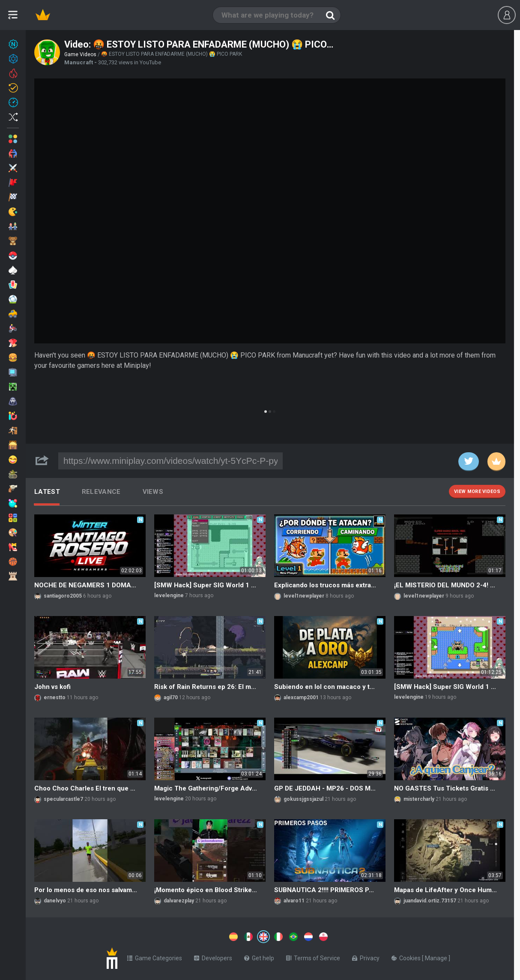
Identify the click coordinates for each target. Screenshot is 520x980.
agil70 (171, 697)
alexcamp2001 (301, 697)
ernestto (55, 697)
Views (153, 492)
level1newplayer (304, 596)
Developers (213, 956)
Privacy (366, 956)
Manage (437, 956)
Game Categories (155, 956)
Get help (259, 956)
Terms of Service (313, 956)
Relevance (101, 492)
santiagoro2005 (63, 596)
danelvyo (55, 901)
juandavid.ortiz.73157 (430, 901)
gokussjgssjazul (303, 799)
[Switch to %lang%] (185, 936)
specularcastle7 (63, 799)
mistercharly (419, 799)
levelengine (169, 595)
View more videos (477, 492)
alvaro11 (294, 901)
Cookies (407, 956)
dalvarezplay (179, 901)
